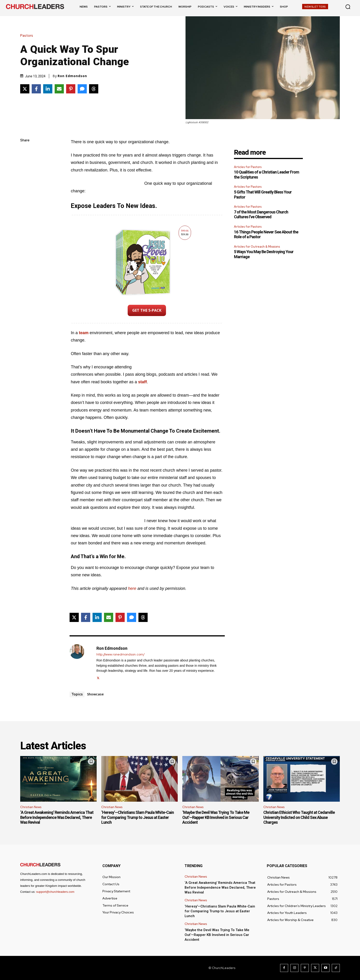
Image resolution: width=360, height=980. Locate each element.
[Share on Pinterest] (71, 89)
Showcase (95, 694)
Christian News (31, 807)
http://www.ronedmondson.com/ (121, 654)
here (132, 588)
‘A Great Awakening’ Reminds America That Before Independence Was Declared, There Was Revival (57, 817)
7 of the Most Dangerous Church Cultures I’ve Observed (261, 214)
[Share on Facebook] (36, 89)
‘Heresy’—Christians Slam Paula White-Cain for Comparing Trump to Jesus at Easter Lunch (138, 817)
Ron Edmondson (72, 76)
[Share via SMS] (82, 89)
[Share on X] (25, 89)
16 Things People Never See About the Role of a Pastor (266, 234)
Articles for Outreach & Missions (257, 247)
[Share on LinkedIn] (48, 89)
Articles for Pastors (248, 167)
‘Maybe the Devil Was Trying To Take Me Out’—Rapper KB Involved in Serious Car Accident (216, 817)
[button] (348, 7)
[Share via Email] (59, 89)
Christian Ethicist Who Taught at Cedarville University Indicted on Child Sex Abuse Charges (299, 817)
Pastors (28, 36)
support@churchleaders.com (55, 892)
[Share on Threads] (94, 89)
